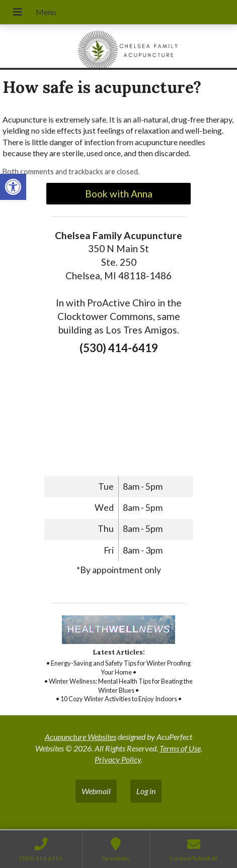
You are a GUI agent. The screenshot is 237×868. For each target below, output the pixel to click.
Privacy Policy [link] (118, 759)
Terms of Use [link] (180, 748)
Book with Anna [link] (119, 194)
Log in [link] (146, 791)
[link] (13, 187)
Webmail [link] (96, 791)
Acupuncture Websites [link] (81, 737)
